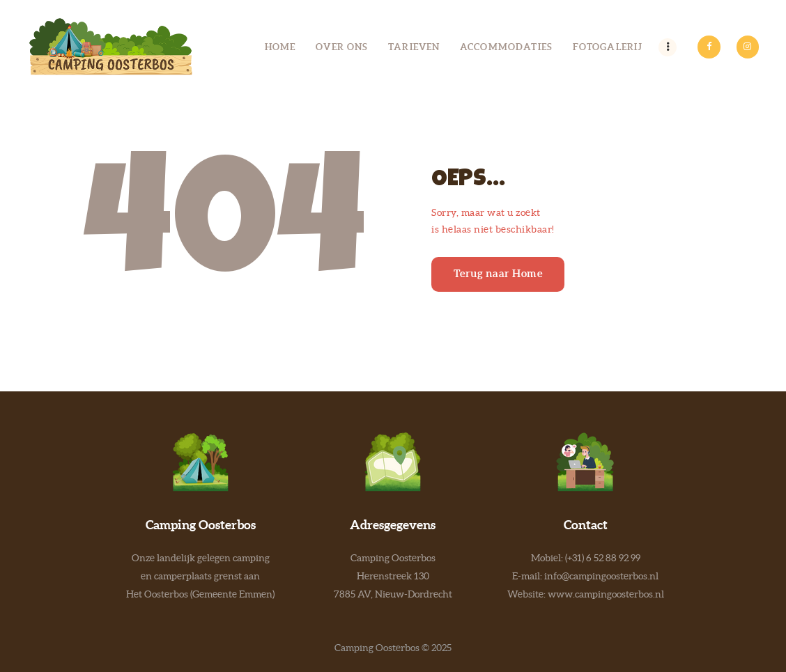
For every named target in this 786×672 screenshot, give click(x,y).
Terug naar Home (498, 273)
